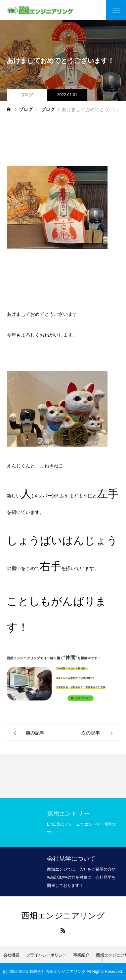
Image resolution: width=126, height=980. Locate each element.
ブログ (27, 95)
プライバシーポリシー (46, 955)
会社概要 (11, 955)
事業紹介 (81, 955)
